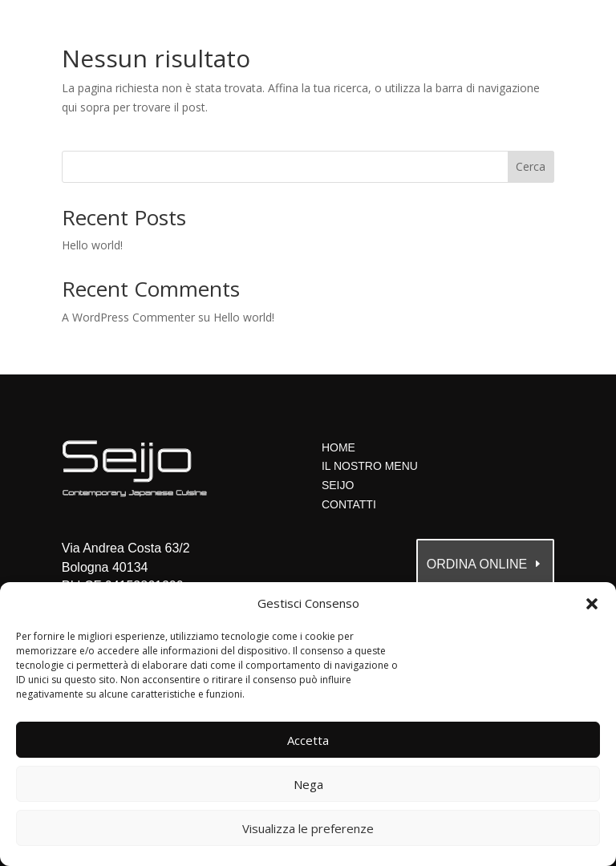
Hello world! (92, 245)
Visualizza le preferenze (308, 828)
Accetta (308, 740)
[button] (592, 604)
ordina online (477, 564)
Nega (308, 784)
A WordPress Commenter (128, 317)
